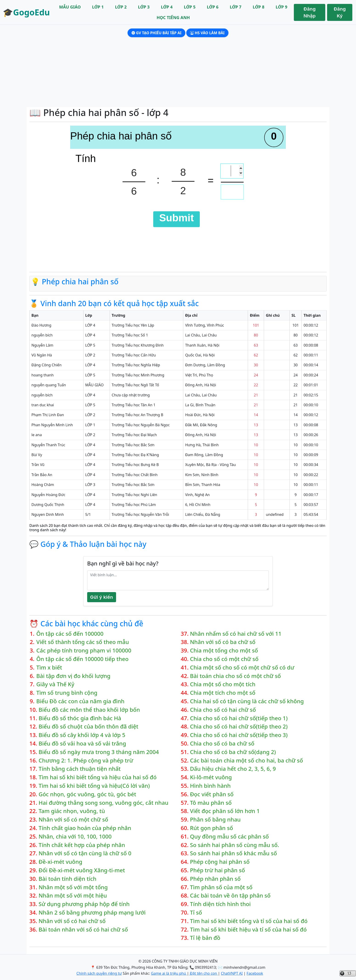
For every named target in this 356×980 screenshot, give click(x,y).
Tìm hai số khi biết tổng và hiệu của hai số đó (98, 777)
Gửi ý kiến (102, 597)
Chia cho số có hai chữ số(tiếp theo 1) (239, 718)
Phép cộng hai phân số (220, 862)
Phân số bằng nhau (215, 820)
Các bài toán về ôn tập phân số (230, 896)
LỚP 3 (144, 7)
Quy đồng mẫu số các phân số (229, 837)
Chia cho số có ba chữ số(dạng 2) (233, 752)
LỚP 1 (98, 7)
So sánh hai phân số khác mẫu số (233, 853)
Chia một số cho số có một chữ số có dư (242, 668)
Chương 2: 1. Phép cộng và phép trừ (86, 761)
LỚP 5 (190, 7)
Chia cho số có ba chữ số (222, 744)
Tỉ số (196, 913)
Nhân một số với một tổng (73, 887)
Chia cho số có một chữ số (224, 659)
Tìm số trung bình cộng (67, 693)
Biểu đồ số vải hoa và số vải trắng (82, 744)
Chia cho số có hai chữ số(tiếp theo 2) (239, 727)
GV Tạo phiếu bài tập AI (156, 33)
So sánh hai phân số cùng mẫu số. (234, 845)
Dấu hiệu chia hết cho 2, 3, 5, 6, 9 (233, 769)
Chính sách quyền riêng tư (99, 973)
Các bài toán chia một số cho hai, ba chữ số (246, 761)
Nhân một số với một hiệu (73, 896)
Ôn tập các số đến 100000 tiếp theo (82, 659)
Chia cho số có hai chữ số (223, 710)
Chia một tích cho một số (223, 693)
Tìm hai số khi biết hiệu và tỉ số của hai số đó (248, 930)
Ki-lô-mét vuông (211, 777)
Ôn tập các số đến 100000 (70, 634)
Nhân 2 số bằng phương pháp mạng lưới (92, 913)
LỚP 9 (282, 7)
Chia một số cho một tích (223, 684)
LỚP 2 (121, 7)
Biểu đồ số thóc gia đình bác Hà (80, 718)
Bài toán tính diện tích (67, 879)
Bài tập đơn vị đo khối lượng (73, 676)
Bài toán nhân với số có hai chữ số (83, 930)
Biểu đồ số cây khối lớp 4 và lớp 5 (82, 735)
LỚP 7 (236, 7)
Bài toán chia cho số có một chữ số (235, 676)
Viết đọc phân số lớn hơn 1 (225, 811)
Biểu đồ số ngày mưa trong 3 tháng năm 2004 (99, 752)
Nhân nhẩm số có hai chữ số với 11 (236, 634)
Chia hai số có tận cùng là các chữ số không (247, 701)
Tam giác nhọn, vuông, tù (72, 811)
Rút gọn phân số (211, 828)
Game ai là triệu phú (169, 973)
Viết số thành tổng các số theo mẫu (83, 642)
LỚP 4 (167, 7)
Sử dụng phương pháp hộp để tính (84, 904)
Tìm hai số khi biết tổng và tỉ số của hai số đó (249, 921)
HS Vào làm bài (207, 33)
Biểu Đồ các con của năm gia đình (80, 701)
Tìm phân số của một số (221, 887)
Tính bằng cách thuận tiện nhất (80, 769)
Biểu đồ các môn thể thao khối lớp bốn (89, 710)
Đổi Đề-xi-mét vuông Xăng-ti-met (82, 870)
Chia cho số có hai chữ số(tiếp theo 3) (239, 735)
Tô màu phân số (211, 803)
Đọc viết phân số (212, 794)
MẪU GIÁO (70, 7)
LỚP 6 (213, 7)
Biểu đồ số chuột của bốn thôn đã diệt (88, 727)
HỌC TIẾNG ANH (173, 17)
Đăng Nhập (310, 12)
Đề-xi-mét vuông (60, 862)
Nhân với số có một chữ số (73, 820)
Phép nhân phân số (215, 879)
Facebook (255, 973)
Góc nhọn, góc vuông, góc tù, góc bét (87, 794)
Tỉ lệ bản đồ (205, 938)
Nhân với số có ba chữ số (223, 642)
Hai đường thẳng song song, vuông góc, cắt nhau (103, 803)
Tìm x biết (49, 668)
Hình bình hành (210, 786)
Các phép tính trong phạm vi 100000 (84, 651)
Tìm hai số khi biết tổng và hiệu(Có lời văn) (94, 786)
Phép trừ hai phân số (217, 870)
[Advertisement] (178, 73)
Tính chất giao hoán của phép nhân (85, 828)
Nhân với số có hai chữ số (72, 921)
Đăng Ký (340, 12)
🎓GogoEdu (26, 12)
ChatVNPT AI (232, 973)
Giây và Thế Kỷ (55, 684)
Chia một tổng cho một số (224, 651)
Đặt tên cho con (203, 973)
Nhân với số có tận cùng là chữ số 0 (85, 853)
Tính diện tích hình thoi (220, 904)
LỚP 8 (259, 7)
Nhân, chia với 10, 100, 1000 (75, 837)
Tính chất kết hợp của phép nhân (82, 845)
